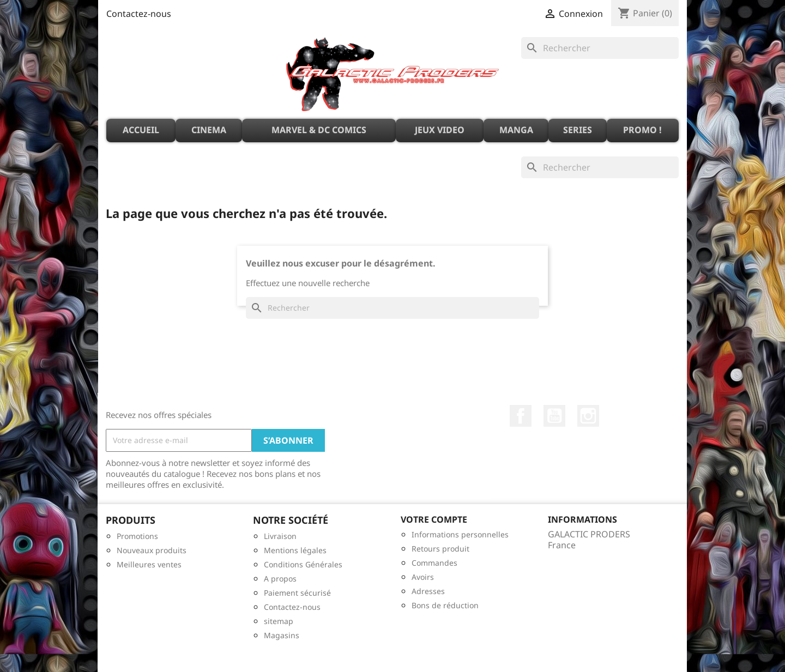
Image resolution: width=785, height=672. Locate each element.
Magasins (282, 635)
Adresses (428, 591)
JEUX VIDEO (440, 130)
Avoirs (423, 577)
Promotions (137, 536)
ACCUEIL (141, 130)
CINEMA (209, 130)
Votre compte (434, 519)
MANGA (516, 130)
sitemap (279, 621)
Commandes (434, 563)
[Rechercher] (600, 48)
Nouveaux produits (152, 550)
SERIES (578, 130)
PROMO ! (642, 130)
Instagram (588, 416)
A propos (280, 579)
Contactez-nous (139, 14)
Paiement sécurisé (297, 593)
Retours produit (440, 549)
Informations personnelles (460, 534)
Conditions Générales (303, 564)
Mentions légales (295, 550)
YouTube (554, 416)
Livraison (280, 536)
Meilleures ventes (149, 564)
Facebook (521, 416)
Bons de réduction (445, 605)
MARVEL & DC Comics (319, 130)
